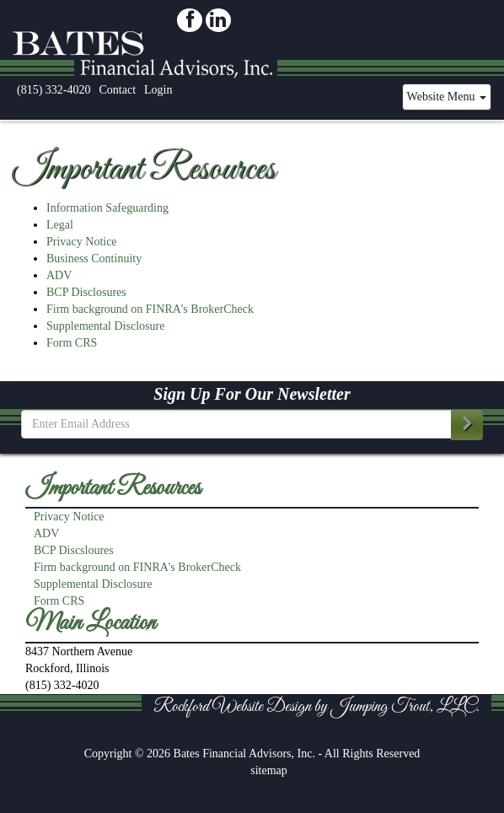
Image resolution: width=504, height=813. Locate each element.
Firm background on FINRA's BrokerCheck (150, 309)
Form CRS (72, 343)
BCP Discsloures (74, 550)
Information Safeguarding (107, 208)
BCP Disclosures (86, 292)
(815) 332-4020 (54, 90)
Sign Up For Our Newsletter (252, 394)
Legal (60, 225)
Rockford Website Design (232, 707)
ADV (59, 275)
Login (158, 90)
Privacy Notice (82, 242)
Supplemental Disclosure (105, 326)
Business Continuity (94, 258)
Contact (118, 90)
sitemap (269, 770)
